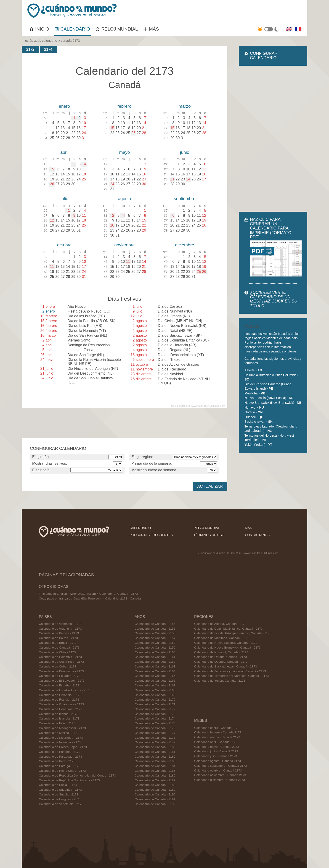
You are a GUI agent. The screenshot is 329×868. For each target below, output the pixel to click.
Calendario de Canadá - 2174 (155, 718)
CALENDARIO (72, 29)
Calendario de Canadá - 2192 (155, 804)
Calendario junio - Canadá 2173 (216, 751)
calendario (50, 41)
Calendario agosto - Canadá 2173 (218, 761)
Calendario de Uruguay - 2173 (60, 799)
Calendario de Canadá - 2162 (155, 662)
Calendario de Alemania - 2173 (60, 624)
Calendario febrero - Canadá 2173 (218, 732)
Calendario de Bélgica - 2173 (59, 633)
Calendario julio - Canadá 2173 (216, 756)
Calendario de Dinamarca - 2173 (61, 671)
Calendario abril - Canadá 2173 (216, 742)
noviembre (125, 245)
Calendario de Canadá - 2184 (155, 766)
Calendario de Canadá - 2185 (155, 771)
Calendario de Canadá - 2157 (155, 638)
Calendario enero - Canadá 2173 (217, 728)
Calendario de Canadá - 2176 (155, 728)
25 (199, 272)
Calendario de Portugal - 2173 (60, 766)
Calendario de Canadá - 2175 (155, 723)
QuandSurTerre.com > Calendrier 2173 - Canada (107, 598)
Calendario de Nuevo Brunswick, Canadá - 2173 (227, 648)
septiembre (185, 199)
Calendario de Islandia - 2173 (59, 718)
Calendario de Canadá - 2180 (155, 747)
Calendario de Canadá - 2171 (155, 704)
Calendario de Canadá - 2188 (155, 785)
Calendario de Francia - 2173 (59, 700)
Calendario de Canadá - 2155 (155, 629)
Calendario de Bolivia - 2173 (58, 638)
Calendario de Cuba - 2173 (57, 666)
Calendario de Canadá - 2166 (155, 681)
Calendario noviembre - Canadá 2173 (220, 775)
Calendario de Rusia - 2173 (58, 785)
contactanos (257, 535)
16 (112, 225)
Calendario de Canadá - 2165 (155, 676)
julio (64, 199)
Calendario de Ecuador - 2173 (60, 676)
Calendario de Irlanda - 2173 (58, 714)
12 (52, 220)
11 (52, 267)
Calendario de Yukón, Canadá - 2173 (220, 681)
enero (64, 106)
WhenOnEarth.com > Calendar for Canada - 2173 (104, 594)
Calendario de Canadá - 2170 (155, 700)
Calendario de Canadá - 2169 (155, 695)
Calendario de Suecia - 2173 (58, 794)
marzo (184, 106)
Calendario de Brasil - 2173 (58, 643)
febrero (125, 106)
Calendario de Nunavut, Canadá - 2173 (221, 652)
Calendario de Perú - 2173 (57, 761)
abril (64, 152)
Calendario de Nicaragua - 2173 (61, 738)
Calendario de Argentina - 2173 (60, 629)
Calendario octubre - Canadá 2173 (218, 770)
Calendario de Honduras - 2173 (61, 709)
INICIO (39, 29)
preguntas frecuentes (151, 535)
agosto (125, 199)
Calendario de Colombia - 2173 (60, 657)
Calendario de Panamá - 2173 (60, 752)
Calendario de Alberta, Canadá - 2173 (220, 624)
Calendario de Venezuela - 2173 (61, 804)
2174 (48, 49)
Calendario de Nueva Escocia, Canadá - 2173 (226, 643)
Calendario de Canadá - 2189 (155, 790)
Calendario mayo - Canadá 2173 (217, 747)
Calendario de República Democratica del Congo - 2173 (77, 775)
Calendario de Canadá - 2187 (155, 780)
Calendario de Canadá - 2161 (155, 657)
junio (185, 152)
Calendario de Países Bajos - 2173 (63, 747)
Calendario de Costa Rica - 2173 (61, 662)
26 (133, 133)
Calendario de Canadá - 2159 (155, 648)
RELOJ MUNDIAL (117, 29)
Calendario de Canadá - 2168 (155, 690)
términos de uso (209, 535)
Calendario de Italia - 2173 (57, 723)
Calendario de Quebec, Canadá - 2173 (221, 662)
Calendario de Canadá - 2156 (155, 633)
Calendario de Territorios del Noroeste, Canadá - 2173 (231, 676)
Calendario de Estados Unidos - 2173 (65, 690)
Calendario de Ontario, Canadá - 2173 (221, 657)
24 (112, 184)
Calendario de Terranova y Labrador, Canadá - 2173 (230, 671)
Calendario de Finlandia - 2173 (60, 695)
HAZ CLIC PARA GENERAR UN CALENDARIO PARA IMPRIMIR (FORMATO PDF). (271, 228)
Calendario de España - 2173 (59, 685)
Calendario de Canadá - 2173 (59, 648)
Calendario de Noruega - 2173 (60, 742)
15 (112, 128)
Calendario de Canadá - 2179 (155, 742)
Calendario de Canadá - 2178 (155, 738)
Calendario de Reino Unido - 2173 (62, 771)
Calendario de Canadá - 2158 (155, 643)
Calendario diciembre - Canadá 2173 (220, 780)
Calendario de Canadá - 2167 (155, 685)
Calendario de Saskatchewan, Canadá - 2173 (226, 666)
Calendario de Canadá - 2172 (155, 709)
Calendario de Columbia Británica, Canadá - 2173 (228, 629)
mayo (125, 152)
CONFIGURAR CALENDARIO (264, 56)
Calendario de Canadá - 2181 (155, 752)
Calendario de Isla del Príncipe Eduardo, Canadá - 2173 (233, 633)
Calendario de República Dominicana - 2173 (69, 780)
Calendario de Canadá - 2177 (155, 733)
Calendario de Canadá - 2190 (155, 794)
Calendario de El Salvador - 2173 (62, 681)
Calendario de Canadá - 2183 (155, 761)
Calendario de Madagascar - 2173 (62, 728)
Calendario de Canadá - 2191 (155, 799)
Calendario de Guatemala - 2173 (61, 704)
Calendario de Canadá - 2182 (155, 757)
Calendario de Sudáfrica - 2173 (60, 790)
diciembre (185, 245)
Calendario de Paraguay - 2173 (60, 757)
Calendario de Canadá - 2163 (155, 666)
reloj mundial (207, 528)
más (248, 528)
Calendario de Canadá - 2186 (155, 775)
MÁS (151, 29)
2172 (30, 49)
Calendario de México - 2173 (59, 733)
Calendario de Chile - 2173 (57, 652)
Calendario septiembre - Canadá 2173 (220, 766)
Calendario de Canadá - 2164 (155, 671)
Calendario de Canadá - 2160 (155, 652)
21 (172, 179)
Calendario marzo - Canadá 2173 (217, 737)
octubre (64, 245)
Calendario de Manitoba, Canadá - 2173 (222, 638)
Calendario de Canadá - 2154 (155, 624)
